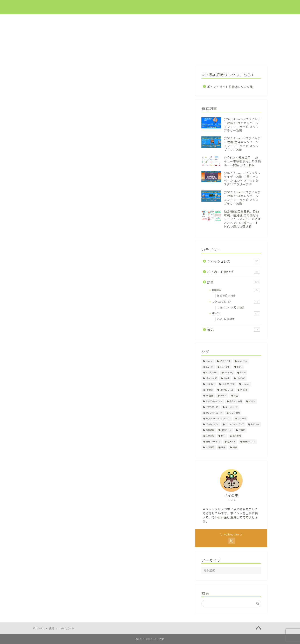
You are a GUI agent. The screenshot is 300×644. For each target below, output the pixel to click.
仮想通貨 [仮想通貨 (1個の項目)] (210, 430)
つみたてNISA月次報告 (231, 308)
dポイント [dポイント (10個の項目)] (225, 367)
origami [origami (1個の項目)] (246, 384)
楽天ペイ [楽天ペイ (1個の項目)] (231, 442)
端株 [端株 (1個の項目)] (235, 447)
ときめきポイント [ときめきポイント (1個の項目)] (214, 401)
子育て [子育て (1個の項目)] (242, 430)
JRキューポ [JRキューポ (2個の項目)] (211, 378)
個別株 (236, 290)
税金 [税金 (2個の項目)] (223, 447)
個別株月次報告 (226, 296)
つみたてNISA (236, 302)
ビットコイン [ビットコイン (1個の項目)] (212, 424)
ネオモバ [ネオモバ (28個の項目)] (242, 419)
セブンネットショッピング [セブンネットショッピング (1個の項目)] (218, 419)
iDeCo (236, 313)
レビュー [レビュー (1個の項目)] (255, 424)
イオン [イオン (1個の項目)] (252, 401)
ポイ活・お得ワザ (198, 6)
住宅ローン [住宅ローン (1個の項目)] (226, 430)
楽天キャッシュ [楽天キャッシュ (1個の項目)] (213, 442)
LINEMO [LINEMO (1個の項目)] (241, 378)
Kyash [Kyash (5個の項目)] (227, 378)
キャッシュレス (167, 6)
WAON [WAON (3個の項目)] (223, 396)
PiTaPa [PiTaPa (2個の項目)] (244, 390)
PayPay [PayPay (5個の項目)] (209, 390)
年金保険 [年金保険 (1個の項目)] (210, 436)
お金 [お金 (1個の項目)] (236, 396)
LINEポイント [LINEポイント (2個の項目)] (228, 384)
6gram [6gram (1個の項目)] (209, 361)
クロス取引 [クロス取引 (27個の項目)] (235, 413)
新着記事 (142, 6)
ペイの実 (43, 7)
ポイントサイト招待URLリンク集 (230, 87)
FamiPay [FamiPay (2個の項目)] (229, 373)
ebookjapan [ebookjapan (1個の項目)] (212, 373)
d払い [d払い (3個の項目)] (240, 367)
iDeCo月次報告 (226, 319)
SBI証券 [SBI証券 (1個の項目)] (209, 396)
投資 (221, 6)
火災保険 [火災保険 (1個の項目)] (210, 447)
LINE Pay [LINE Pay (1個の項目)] (210, 384)
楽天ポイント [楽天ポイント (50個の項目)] (249, 442)
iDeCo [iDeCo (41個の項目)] (243, 373)
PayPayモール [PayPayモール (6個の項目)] (227, 390)
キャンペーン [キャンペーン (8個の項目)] (231, 407)
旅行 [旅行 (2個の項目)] (223, 436)
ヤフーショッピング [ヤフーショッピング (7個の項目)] (235, 424)
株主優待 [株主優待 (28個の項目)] (237, 436)
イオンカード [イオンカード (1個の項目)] (212, 407)
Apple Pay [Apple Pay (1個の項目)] (242, 361)
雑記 (234, 330)
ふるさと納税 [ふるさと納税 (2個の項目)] (236, 401)
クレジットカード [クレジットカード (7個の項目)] (214, 413)
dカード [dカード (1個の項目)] (209, 367)
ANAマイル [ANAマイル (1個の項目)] (225, 361)
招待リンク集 (242, 6)
